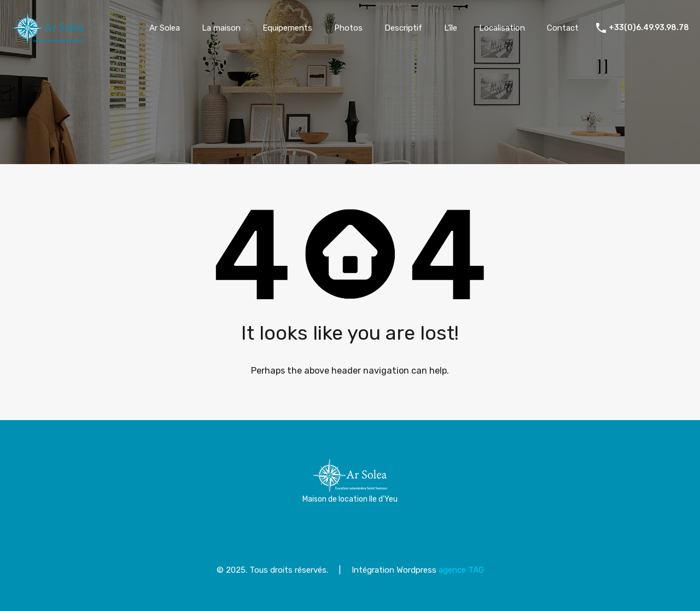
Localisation (502, 28)
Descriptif (403, 28)
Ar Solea (165, 28)
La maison (221, 28)
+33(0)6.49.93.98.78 (649, 28)
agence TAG (461, 570)
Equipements (287, 28)
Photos (348, 28)
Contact (563, 28)
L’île (451, 28)
